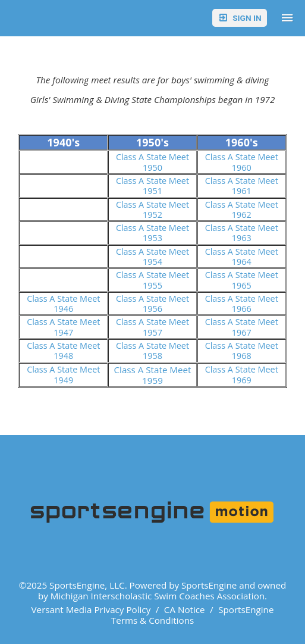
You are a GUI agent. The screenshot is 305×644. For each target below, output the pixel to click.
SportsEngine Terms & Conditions (193, 615)
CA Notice (185, 609)
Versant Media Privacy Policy (91, 609)
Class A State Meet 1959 (152, 375)
